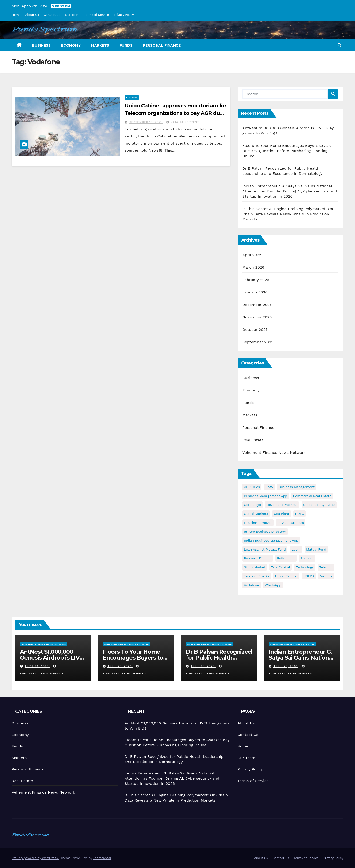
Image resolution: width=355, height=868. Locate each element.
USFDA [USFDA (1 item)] (309, 576)
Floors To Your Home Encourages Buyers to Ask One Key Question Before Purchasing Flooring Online (287, 151)
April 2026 (252, 255)
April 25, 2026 (120, 666)
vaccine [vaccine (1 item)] (326, 576)
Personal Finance (162, 45)
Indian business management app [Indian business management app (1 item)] (271, 540)
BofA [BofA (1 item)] (269, 487)
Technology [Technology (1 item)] (305, 567)
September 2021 (258, 342)
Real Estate (253, 440)
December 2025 (257, 305)
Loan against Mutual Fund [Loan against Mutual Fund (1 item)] (265, 549)
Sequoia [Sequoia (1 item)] (307, 558)
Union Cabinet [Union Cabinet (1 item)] (286, 576)
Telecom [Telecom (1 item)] (326, 567)
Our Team (72, 15)
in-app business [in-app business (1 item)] (291, 523)
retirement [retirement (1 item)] (286, 558)
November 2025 (257, 317)
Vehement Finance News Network (274, 452)
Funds (126, 45)
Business (42, 45)
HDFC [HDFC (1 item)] (299, 514)
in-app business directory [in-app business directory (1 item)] (265, 532)
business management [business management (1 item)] (297, 487)
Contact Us (52, 15)
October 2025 (255, 330)
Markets (100, 45)
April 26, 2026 (37, 666)
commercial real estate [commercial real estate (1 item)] (312, 496)
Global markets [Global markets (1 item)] (256, 514)
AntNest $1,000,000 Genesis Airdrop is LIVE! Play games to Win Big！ (52, 661)
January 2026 (255, 292)
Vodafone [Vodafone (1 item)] (252, 585)
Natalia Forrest (183, 122)
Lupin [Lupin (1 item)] (296, 549)
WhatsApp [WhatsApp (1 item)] (273, 585)
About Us (32, 15)
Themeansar (102, 858)
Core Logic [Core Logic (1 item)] (252, 505)
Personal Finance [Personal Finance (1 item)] (258, 558)
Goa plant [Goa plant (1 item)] (282, 514)
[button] (340, 45)
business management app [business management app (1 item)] (266, 496)
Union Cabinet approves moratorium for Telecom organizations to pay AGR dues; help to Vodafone (176, 113)
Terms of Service (96, 15)
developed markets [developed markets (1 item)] (282, 505)
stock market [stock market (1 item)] (255, 567)
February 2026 (256, 280)
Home (16, 15)
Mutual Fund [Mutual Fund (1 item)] (316, 549)
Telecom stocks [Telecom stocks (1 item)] (257, 576)
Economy (71, 45)
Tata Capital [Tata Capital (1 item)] (281, 567)
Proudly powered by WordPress (35, 858)
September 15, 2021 (146, 122)
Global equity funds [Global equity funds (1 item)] (319, 505)
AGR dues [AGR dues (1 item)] (252, 487)
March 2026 (253, 267)
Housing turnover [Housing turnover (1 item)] (258, 523)
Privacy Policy (124, 15)
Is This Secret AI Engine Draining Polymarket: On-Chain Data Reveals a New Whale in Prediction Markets (289, 214)
